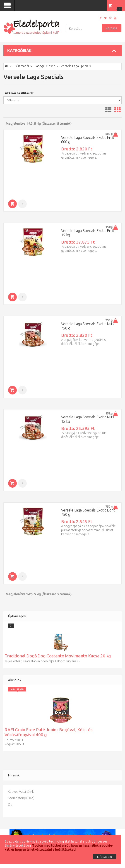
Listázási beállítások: (18, 93)
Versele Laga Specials (76, 66)
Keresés (112, 28)
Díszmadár (22, 66)
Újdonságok (17, 616)
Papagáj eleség (45, 66)
